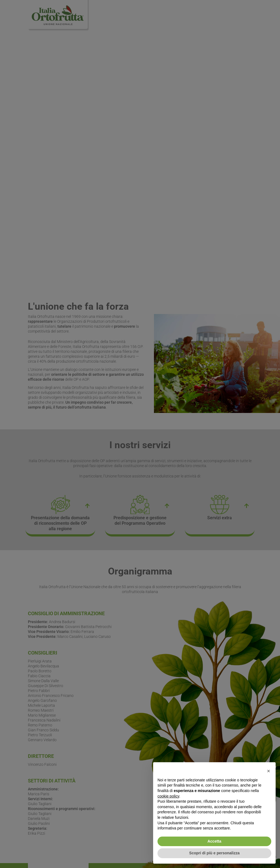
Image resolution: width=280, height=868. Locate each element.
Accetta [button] (215, 841)
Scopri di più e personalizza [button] (214, 853)
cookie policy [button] (168, 796)
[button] (269, 771)
